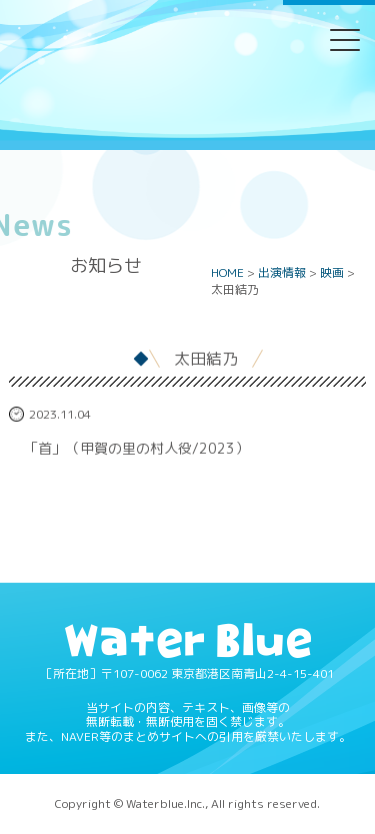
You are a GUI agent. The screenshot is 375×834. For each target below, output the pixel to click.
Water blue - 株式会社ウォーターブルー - (187, 113)
